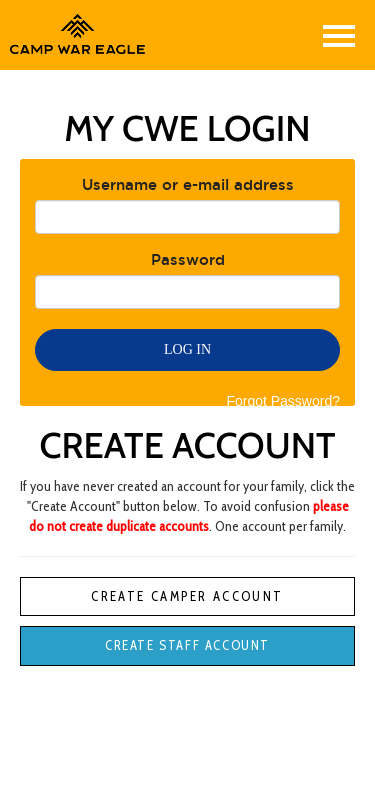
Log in (187, 349)
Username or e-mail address (188, 184)
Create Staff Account (187, 645)
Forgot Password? (283, 401)
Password (188, 259)
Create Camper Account (187, 596)
